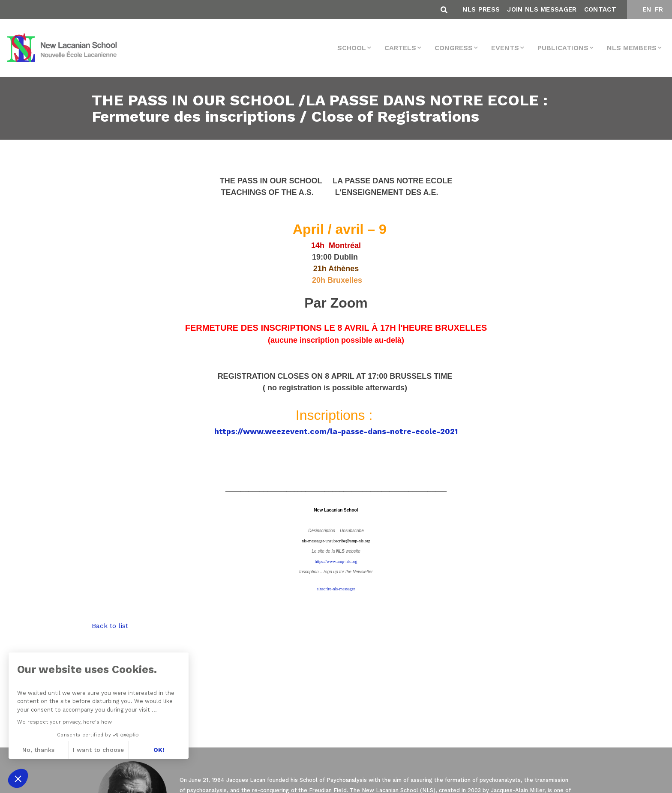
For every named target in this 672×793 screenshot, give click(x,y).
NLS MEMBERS (632, 48)
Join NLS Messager (542, 9)
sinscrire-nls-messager (336, 589)
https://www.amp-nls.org (336, 561)
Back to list (110, 626)
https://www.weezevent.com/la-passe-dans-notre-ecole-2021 (336, 431)
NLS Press (481, 9)
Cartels (400, 48)
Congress (454, 48)
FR (659, 9)
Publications (563, 48)
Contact (600, 9)
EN (647, 9)
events (505, 48)
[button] (18, 778)
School (352, 48)
